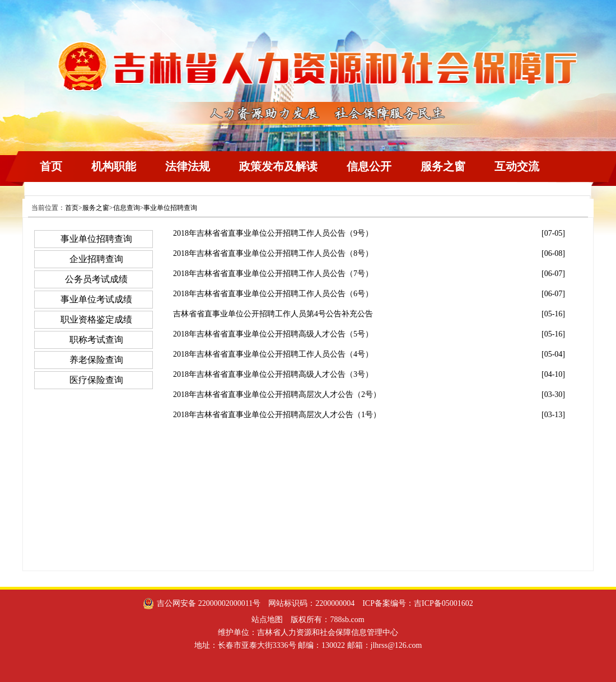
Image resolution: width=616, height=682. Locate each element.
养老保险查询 (96, 360)
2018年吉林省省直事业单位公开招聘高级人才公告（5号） (273, 334)
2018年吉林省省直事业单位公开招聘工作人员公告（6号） (273, 294)
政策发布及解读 (278, 166)
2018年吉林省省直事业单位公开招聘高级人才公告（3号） (273, 374)
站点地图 (267, 620)
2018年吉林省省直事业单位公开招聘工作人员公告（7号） (273, 274)
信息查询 (127, 208)
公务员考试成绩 (96, 279)
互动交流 (517, 166)
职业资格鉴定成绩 (96, 319)
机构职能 (114, 166)
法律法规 (188, 166)
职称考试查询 (96, 340)
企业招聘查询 (96, 259)
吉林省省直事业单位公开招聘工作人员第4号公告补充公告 (273, 314)
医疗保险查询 (96, 380)
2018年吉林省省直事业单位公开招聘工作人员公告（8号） (273, 253)
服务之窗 (443, 166)
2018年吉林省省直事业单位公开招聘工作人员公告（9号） (273, 233)
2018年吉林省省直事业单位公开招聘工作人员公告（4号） (273, 354)
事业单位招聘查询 (170, 208)
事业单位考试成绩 (96, 299)
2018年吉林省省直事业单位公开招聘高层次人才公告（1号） (277, 415)
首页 (51, 166)
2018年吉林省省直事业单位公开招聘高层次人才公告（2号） (277, 394)
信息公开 (369, 166)
